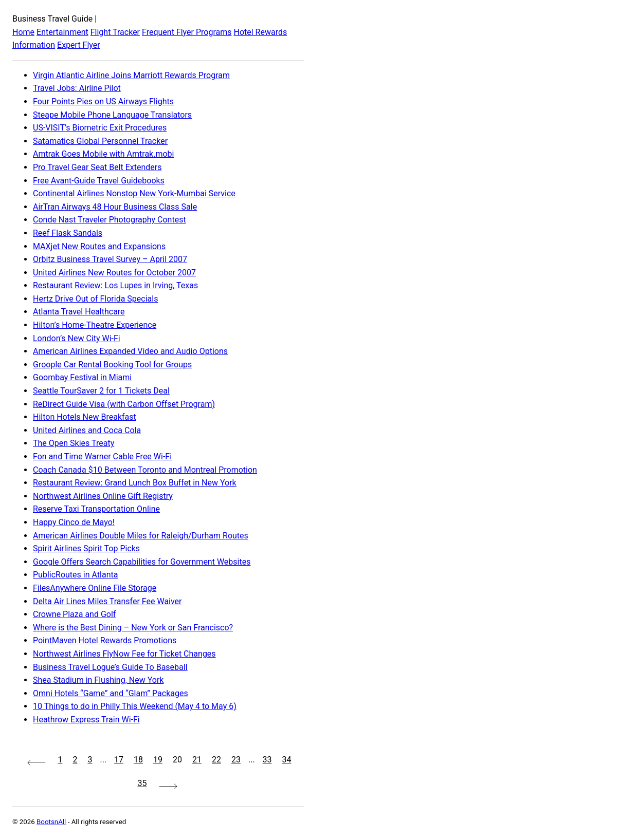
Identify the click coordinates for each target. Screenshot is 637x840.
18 (138, 760)
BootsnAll (51, 822)
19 (158, 760)
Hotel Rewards (260, 32)
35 (142, 783)
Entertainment (62, 32)
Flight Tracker (115, 32)
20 (177, 760)
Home (23, 32)
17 (119, 760)
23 (236, 760)
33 (267, 760)
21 (197, 760)
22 (216, 760)
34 (287, 760)
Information (34, 45)
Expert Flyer (79, 45)
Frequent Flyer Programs (187, 32)
